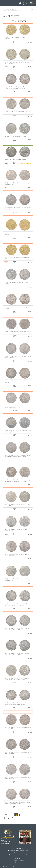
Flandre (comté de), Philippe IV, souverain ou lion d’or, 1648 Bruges (17, 258)
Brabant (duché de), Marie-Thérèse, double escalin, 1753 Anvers (18, 112)
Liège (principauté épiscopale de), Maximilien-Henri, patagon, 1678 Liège (17, 184)
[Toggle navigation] (4, 3)
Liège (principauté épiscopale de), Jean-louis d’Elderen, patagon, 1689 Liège (17, 505)
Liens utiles (18, 863)
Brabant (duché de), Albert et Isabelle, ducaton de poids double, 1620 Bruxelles (18, 332)
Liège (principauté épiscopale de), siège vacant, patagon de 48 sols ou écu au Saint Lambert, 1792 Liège (18, 456)
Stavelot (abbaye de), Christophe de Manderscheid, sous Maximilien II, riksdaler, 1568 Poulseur (18, 431)
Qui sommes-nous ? (18, 848)
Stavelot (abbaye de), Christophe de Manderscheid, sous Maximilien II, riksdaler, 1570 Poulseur (18, 406)
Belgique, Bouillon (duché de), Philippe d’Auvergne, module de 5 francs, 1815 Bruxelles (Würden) (17, 88)
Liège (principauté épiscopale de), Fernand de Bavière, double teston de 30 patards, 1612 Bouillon (17, 654)
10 (12, 818)
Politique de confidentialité (18, 855)
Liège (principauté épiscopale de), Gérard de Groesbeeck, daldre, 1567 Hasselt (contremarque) (18, 803)
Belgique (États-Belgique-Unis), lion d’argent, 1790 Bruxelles (16, 283)
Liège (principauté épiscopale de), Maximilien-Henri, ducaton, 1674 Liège (17, 555)
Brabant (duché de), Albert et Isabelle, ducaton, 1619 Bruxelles (17, 308)
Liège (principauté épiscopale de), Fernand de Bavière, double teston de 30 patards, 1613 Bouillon (17, 629)
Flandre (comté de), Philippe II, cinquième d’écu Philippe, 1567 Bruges (18, 208)
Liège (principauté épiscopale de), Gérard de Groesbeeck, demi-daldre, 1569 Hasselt (18, 728)
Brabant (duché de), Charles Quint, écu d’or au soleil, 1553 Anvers (17, 38)
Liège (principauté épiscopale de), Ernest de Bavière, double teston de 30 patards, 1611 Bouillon (17, 704)
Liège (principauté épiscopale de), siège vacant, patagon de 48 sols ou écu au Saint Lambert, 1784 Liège (18, 480)
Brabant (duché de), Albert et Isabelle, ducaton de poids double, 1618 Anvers (18, 357)
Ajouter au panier (26, 163)
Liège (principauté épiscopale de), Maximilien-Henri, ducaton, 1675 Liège (17, 530)
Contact (18, 858)
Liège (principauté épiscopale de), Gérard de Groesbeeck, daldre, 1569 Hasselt (18, 778)
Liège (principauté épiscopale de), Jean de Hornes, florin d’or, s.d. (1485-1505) (18, 63)
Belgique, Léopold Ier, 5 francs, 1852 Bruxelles (15, 136)
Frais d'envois (18, 853)
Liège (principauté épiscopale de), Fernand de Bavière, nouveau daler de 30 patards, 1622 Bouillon (17, 604)
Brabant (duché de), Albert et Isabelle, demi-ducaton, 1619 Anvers (17, 382)
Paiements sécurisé (18, 861)
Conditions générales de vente (18, 851)
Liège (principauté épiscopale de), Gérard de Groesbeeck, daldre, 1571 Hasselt (18, 753)
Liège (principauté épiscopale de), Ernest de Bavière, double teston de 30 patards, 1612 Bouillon (17, 679)
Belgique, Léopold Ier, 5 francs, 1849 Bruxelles (15, 160)
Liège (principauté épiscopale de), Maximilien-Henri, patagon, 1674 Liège (17, 580)
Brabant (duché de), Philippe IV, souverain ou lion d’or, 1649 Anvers (17, 234)
